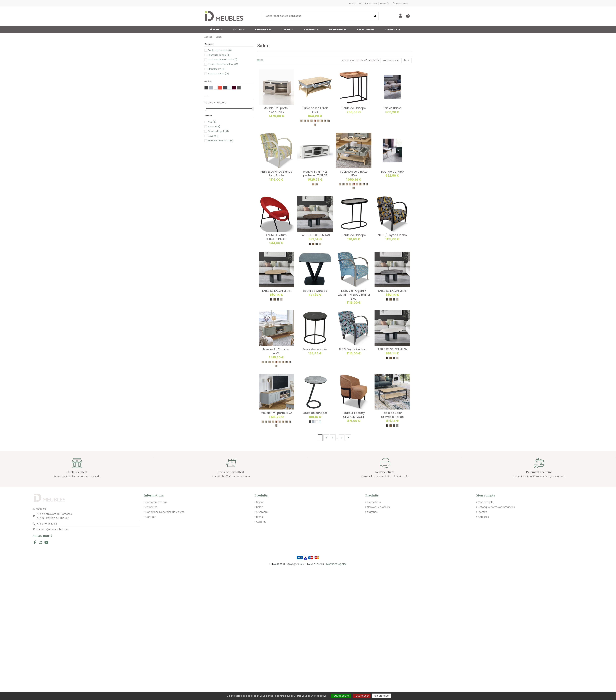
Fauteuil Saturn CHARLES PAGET (276, 237)
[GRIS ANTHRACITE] (310, 422)
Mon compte (486, 502)
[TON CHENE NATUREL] (313, 244)
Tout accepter (341, 696)
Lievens (214, 136)
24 (407, 60)
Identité (483, 512)
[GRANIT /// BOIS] (328, 121)
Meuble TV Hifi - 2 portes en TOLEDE (315, 174)
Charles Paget (218, 131)
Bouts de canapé (220, 50)
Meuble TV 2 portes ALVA (276, 351)
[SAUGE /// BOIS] (305, 121)
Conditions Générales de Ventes (165, 512)
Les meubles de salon (223, 64)
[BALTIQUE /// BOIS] (315, 125)
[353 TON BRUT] (313, 184)
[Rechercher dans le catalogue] (375, 16)
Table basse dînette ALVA (354, 174)
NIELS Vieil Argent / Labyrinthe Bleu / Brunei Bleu (354, 295)
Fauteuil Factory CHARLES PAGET (354, 415)
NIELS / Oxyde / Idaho (392, 235)
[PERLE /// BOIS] (301, 121)
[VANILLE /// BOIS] (312, 121)
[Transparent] (320, 422)
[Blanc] (317, 422)
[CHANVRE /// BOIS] (322, 121)
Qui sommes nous (368, 3)
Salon (260, 507)
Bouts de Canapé (354, 108)
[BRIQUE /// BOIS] (315, 121)
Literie (260, 517)
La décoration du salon (223, 60)
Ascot (214, 126)
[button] (393, 30)
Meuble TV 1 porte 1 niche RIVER (276, 110)
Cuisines (261, 522)
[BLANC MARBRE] (397, 426)
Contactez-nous (400, 3)
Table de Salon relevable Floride (392, 415)
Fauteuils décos (219, 55)
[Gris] (313, 422)
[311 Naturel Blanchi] (317, 184)
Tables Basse (392, 108)
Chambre (262, 512)
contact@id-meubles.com (53, 529)
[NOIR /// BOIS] (325, 121)
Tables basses (218, 74)
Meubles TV (216, 69)
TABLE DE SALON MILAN (315, 235)
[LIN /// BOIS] (318, 121)
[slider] (205, 109)
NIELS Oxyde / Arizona (354, 349)
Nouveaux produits (378, 507)
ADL (212, 122)
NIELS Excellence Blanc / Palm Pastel (276, 174)
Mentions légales (336, 564)
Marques (372, 512)
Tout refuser (362, 696)
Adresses (483, 517)
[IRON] (310, 244)
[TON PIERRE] (320, 244)
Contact (150, 517)
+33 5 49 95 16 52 (47, 524)
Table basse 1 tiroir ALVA (315, 110)
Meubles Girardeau (221, 140)
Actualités (385, 3)
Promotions (374, 502)
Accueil (353, 3)
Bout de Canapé (392, 172)
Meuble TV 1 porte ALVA (276, 413)
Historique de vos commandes (496, 507)
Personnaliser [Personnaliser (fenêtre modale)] (382, 696)
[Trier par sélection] (391, 61)
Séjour (260, 502)
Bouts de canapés (315, 349)
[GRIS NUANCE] (317, 244)
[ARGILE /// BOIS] (308, 121)
